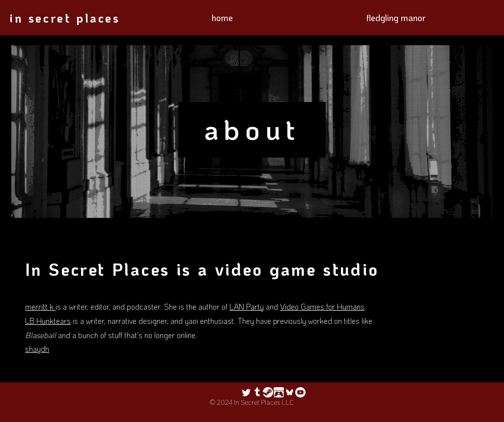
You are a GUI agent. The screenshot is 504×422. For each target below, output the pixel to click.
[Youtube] (300, 392)
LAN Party (247, 306)
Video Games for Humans (322, 306)
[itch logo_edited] (279, 392)
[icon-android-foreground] (290, 392)
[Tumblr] (257, 392)
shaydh (37, 349)
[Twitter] (246, 392)
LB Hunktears (48, 321)
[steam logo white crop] (268, 392)
